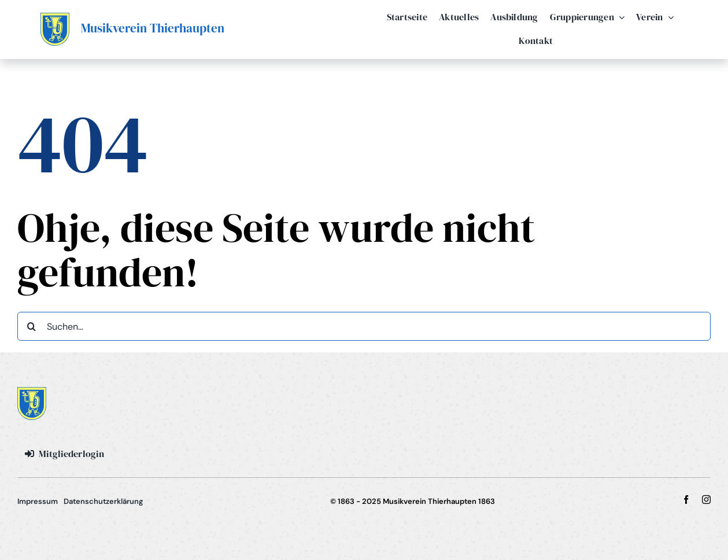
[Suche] (32, 326)
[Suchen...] (364, 326)
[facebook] (686, 500)
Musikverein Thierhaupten (153, 28)
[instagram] (706, 500)
